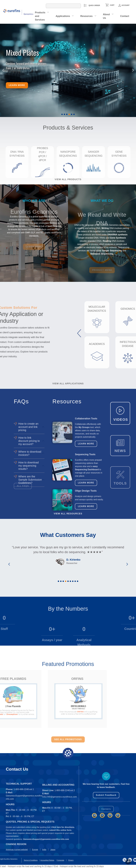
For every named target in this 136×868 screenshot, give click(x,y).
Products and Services (40, 16)
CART (112, 5)
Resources (86, 16)
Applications (63, 16)
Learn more (17, 85)
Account (124, 5)
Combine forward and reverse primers (26, 63)
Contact (125, 16)
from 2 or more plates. (18, 68)
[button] (62, 114)
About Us (106, 16)
